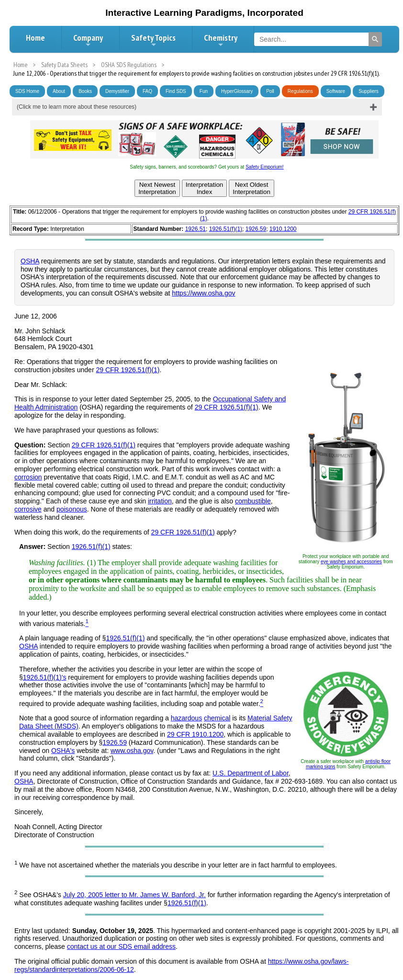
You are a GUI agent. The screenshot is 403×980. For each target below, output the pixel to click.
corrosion (28, 477)
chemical (217, 718)
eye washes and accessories (351, 562)
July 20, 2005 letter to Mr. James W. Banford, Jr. (134, 895)
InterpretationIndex (205, 188)
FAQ (147, 91)
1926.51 (196, 229)
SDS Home (27, 91)
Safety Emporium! (264, 167)
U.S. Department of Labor (251, 773)
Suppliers (369, 91)
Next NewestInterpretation (157, 188)
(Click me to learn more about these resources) (77, 107)
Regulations (300, 91)
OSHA (30, 261)
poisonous (72, 509)
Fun (204, 91)
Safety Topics (153, 40)
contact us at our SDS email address (121, 946)
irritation (160, 501)
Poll (270, 91)
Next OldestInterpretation (252, 188)
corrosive (28, 509)
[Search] (375, 39)
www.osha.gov (132, 751)
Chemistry (221, 40)
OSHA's (63, 751)
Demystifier (117, 91)
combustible (253, 501)
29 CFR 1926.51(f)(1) (128, 370)
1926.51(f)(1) (226, 229)
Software (336, 91)
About (59, 91)
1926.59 (256, 229)
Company (88, 40)
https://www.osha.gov (203, 293)
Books (85, 91)
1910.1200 (283, 229)
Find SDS (176, 91)
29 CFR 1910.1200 (195, 734)
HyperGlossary (237, 91)
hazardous (186, 718)
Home (35, 38)
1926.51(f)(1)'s (45, 677)
